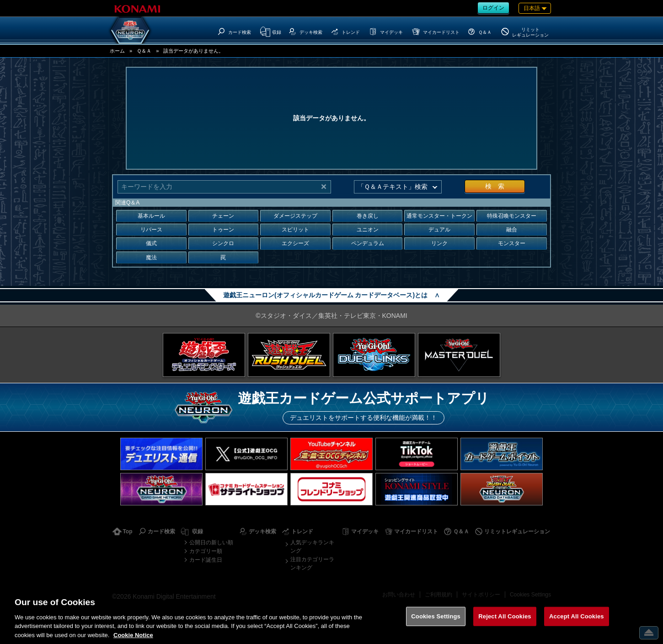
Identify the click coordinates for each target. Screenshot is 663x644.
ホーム (117, 51)
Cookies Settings (530, 595)
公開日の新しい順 (211, 542)
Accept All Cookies (577, 626)
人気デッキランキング (312, 547)
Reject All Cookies (505, 626)
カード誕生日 (206, 560)
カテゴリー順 (206, 551)
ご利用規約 (438, 595)
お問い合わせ (399, 595)
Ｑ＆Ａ (144, 51)
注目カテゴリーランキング (312, 563)
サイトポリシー (481, 595)
